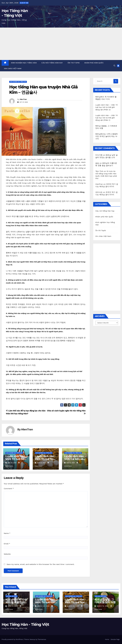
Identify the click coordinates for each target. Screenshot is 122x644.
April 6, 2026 (13, 606)
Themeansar (42, 639)
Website (7, 554)
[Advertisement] (61, 44)
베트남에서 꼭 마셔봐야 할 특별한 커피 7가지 (16, 602)
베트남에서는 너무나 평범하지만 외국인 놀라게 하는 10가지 (107, 136)
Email (7, 544)
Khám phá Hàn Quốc (94, 63)
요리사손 (99, 192)
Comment (9, 489)
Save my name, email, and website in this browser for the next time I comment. (40, 564)
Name (7, 533)
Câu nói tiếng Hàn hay (52, 63)
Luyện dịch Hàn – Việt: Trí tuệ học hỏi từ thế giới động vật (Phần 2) (107, 107)
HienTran (23, 99)
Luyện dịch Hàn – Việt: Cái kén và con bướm (75, 459)
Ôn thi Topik (74, 63)
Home (107, 639)
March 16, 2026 (103, 606)
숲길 (97, 163)
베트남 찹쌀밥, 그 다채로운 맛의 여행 (105, 601)
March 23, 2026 (73, 606)
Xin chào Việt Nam (13, 69)
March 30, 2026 (44, 606)
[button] (114, 66)
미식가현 (99, 155)
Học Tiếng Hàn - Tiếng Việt (25, 624)
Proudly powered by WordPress (13, 639)
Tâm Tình (99, 171)
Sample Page (115, 639)
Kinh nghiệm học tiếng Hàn (24, 63)
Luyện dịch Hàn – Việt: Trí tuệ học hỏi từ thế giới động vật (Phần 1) (107, 118)
